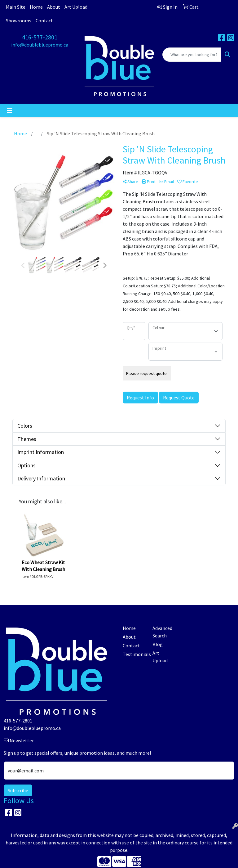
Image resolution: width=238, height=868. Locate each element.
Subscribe (18, 790)
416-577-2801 (40, 37)
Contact (44, 20)
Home (36, 7)
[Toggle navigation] (10, 110)
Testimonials (134, 654)
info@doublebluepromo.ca (40, 45)
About (54, 7)
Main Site (16, 7)
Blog (158, 644)
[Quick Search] (192, 55)
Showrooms (19, 20)
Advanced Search (162, 632)
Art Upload (76, 7)
